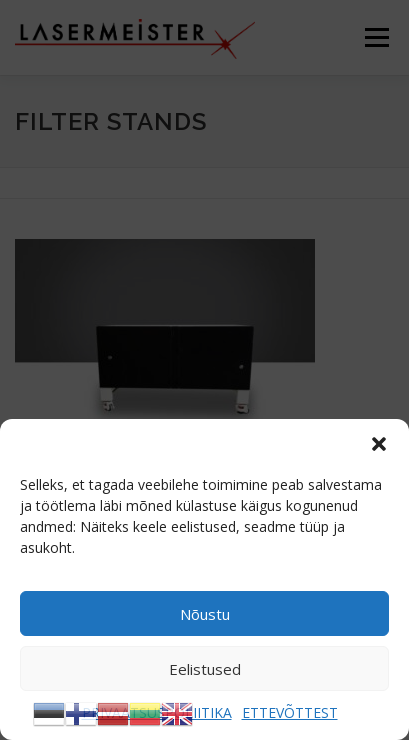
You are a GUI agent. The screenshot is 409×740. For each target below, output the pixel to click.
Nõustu (205, 614)
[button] (379, 444)
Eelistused (205, 669)
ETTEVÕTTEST (290, 712)
